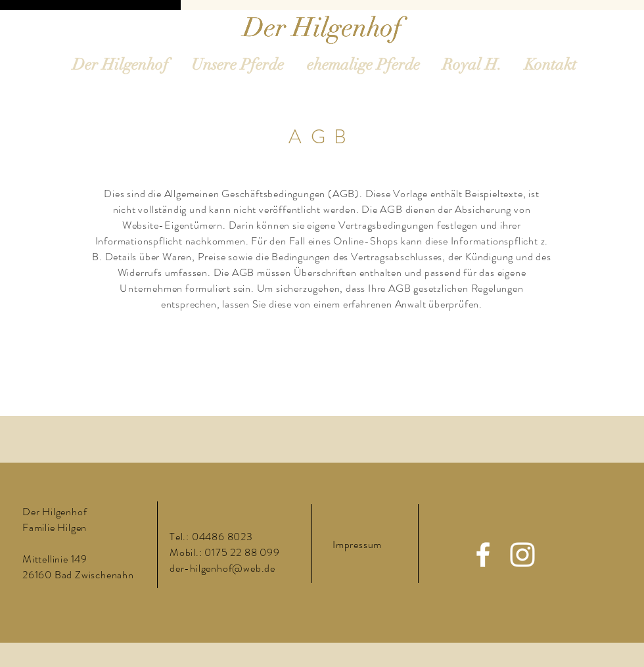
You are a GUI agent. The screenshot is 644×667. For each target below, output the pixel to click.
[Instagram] (522, 555)
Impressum (357, 544)
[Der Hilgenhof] (322, 28)
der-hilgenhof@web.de (222, 568)
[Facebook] (483, 555)
